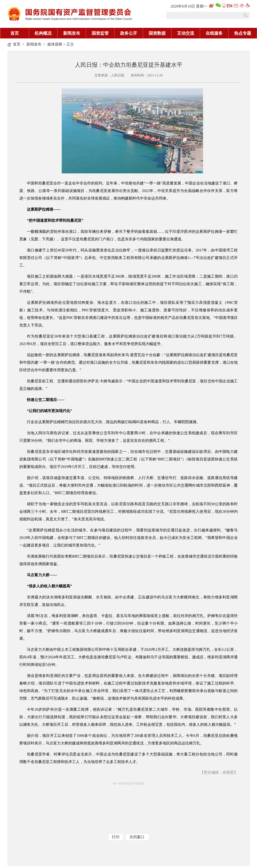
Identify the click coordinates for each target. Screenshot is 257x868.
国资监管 (100, 33)
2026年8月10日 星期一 (189, 6)
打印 (116, 837)
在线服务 (214, 33)
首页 (15, 33)
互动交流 (186, 33)
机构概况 (43, 33)
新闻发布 (72, 33)
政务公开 (129, 33)
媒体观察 (55, 44)
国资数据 (157, 33)
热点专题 (243, 33)
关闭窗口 (137, 837)
